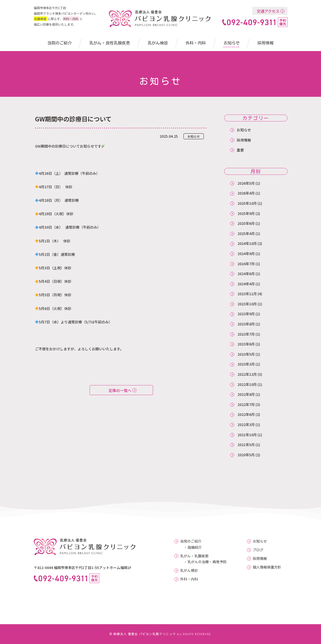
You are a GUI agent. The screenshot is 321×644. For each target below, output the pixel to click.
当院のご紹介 (60, 43)
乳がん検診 (158, 43)
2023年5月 (246, 354)
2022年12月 (247, 374)
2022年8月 (246, 394)
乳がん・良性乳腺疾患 (110, 43)
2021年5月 (246, 445)
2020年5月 (246, 455)
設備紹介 (195, 547)
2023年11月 (247, 294)
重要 (240, 150)
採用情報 (265, 43)
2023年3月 (246, 364)
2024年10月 (247, 243)
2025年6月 (246, 223)
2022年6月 (246, 414)
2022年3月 (246, 425)
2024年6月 (246, 274)
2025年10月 (247, 203)
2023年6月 (246, 344)
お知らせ (232, 43)
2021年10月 (247, 435)
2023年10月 (247, 304)
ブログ (258, 550)
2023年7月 (246, 334)
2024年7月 (246, 264)
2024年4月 (246, 284)
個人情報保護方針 (267, 567)
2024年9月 (246, 254)
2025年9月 (246, 213)
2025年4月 (246, 233)
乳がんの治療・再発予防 (207, 562)
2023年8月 (246, 324)
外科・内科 (196, 43)
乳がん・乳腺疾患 (194, 556)
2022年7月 (246, 404)
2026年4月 (246, 193)
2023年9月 (246, 314)
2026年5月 (246, 183)
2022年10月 (247, 384)
